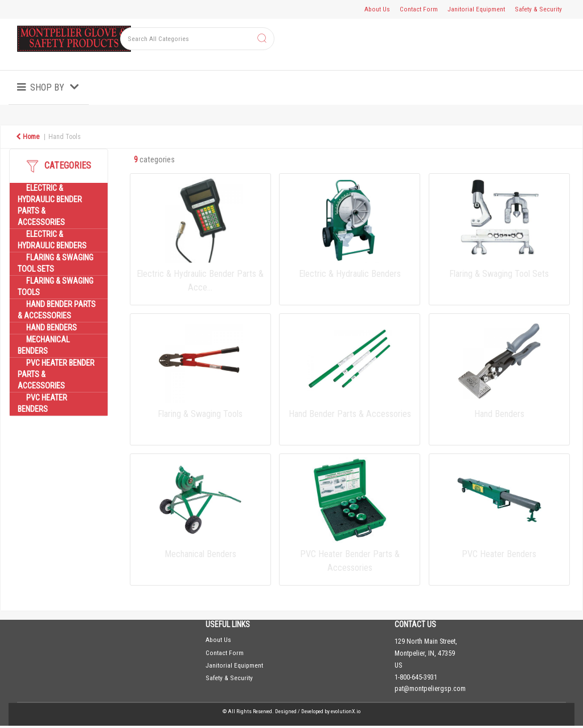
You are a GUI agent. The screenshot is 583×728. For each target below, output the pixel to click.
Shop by (47, 87)
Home (28, 137)
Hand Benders (52, 328)
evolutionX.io (346, 711)
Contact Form (419, 9)
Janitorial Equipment (476, 9)
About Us (377, 9)
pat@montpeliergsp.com (430, 689)
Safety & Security (538, 9)
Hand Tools (65, 137)
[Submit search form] (262, 39)
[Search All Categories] (197, 39)
